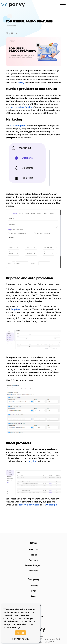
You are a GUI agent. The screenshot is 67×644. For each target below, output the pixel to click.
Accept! (20, 633)
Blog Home (11, 33)
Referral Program (33, 565)
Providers (33, 560)
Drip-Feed (16, 309)
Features (33, 550)
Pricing (33, 555)
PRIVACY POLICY (20, 639)
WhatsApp (51, 505)
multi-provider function (21, 107)
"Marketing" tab (18, 126)
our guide (31, 461)
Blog (34, 596)
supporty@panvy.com (28, 505)
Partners (34, 571)
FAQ (33, 591)
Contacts (33, 586)
